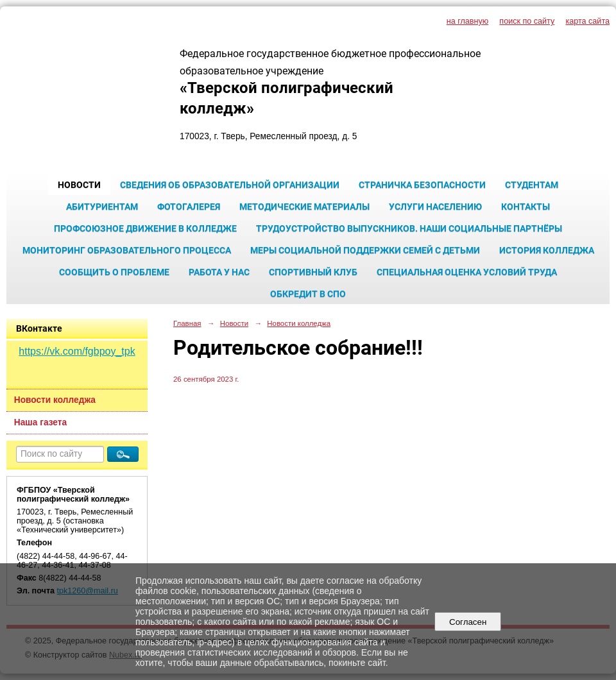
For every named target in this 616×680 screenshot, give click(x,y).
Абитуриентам (102, 207)
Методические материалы (304, 207)
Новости (79, 185)
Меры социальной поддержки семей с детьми (365, 250)
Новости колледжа (55, 400)
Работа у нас (219, 272)
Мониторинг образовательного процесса (127, 250)
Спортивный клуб (313, 272)
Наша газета (40, 422)
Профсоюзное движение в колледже (145, 228)
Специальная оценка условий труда (467, 272)
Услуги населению (435, 207)
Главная (187, 323)
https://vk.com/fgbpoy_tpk (77, 351)
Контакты (526, 207)
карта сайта (587, 21)
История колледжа (547, 250)
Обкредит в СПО (308, 294)
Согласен (468, 622)
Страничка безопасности (422, 185)
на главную (467, 21)
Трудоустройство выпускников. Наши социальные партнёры (409, 228)
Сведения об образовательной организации (230, 185)
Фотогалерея (189, 207)
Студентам (532, 185)
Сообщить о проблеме (114, 272)
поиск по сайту (527, 21)
